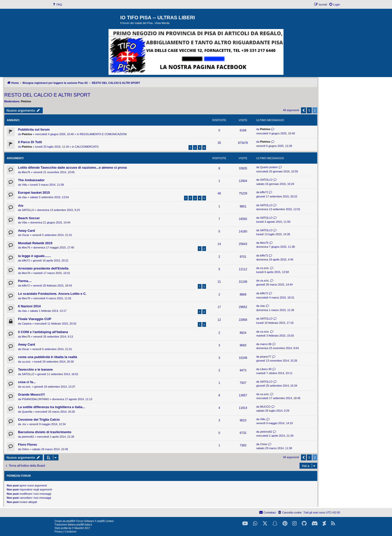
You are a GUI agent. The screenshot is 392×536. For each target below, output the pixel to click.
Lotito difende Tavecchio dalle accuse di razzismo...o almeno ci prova (72, 168)
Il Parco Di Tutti (30, 142)
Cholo (264, 444)
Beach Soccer (29, 218)
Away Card (26, 231)
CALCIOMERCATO (87, 147)
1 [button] (309, 110)
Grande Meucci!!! (31, 394)
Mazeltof (79, 528)
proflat (64, 528)
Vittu (24, 185)
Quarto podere (269, 167)
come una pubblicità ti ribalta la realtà (47, 357)
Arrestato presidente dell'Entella (43, 268)
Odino (25, 449)
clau (24, 197)
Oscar (25, 235)
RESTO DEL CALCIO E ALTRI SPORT (47, 95)
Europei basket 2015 (34, 193)
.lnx (24, 424)
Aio (21, 206)
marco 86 (266, 344)
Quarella (27, 412)
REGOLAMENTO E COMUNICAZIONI (103, 134)
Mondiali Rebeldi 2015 (35, 243)
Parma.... (25, 281)
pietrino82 (28, 437)
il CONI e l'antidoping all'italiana (43, 332)
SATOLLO (266, 180)
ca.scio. (265, 268)
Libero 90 (266, 369)
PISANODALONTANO (35, 399)
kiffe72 (264, 192)
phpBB (70, 521)
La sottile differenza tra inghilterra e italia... (51, 407)
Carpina (27, 324)
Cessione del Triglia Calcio (39, 420)
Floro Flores (27, 445)
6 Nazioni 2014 (29, 306)
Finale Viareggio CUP (35, 319)
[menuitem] (57, 5)
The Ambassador (31, 180)
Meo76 (26, 172)
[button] (303, 110)
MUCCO (265, 407)
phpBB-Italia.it (84, 525)
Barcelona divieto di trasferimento (45, 432)
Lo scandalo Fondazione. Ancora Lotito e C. (52, 294)
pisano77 (266, 357)
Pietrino (26, 101)
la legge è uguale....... (34, 256)
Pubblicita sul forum (34, 129)
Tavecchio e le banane (35, 369)
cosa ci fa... (27, 382)
